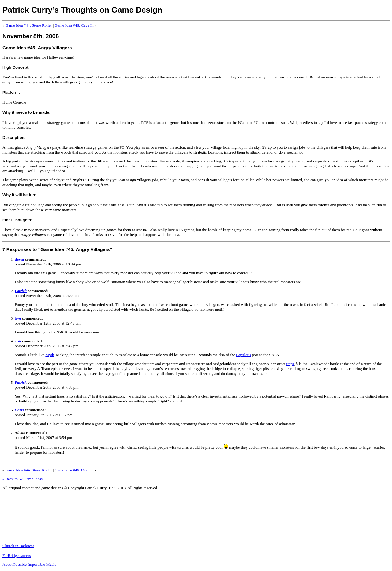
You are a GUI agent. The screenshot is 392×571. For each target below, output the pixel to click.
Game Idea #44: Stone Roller (29, 25)
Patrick (21, 291)
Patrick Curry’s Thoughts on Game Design (82, 10)
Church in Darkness (18, 546)
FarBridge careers (17, 556)
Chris (19, 410)
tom (18, 318)
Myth (50, 355)
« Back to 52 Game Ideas (23, 479)
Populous (243, 355)
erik (18, 341)
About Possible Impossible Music (29, 564)
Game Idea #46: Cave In (74, 25)
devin (19, 259)
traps (290, 364)
